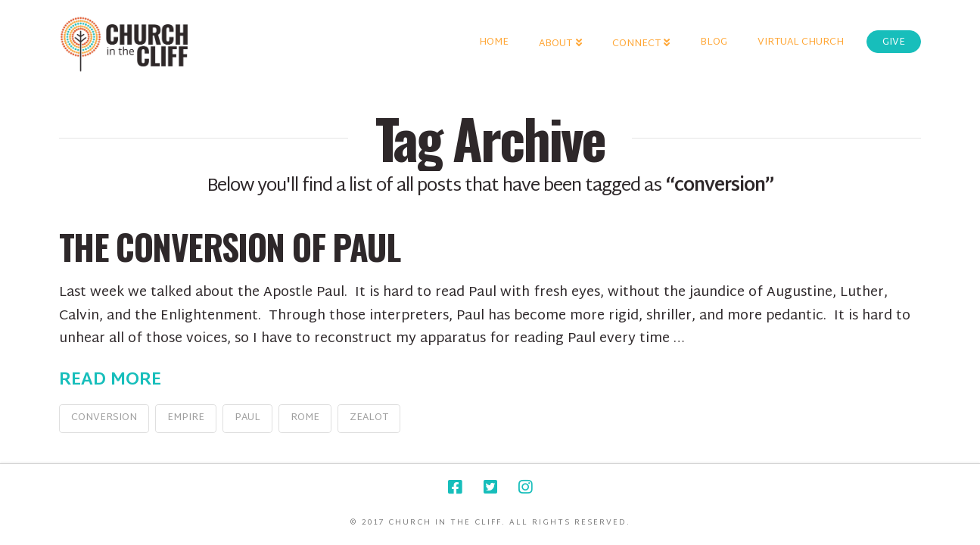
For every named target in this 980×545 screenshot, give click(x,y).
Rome (305, 418)
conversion (104, 418)
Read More (110, 381)
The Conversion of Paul (229, 246)
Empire (186, 418)
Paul (247, 418)
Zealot (369, 418)
